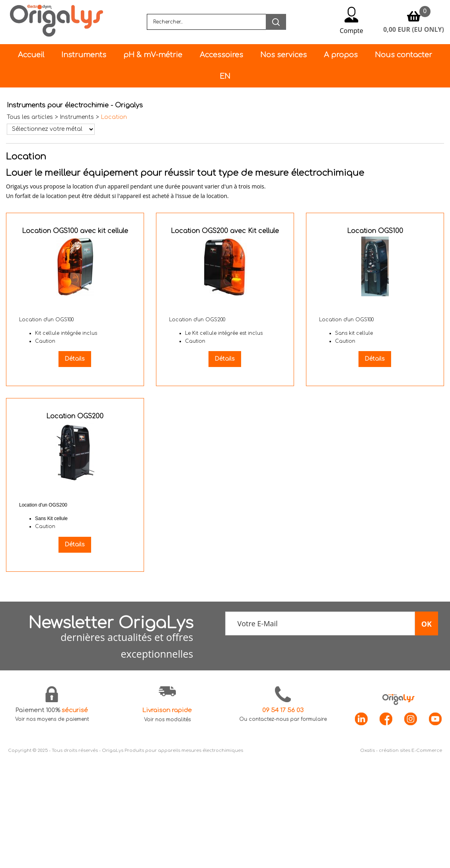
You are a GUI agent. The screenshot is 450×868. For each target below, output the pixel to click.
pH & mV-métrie (153, 55)
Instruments (84, 55)
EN (225, 76)
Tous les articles (30, 117)
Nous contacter (403, 55)
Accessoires (221, 55)
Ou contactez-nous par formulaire (283, 719)
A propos (341, 55)
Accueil (31, 55)
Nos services (283, 55)
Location (114, 117)
